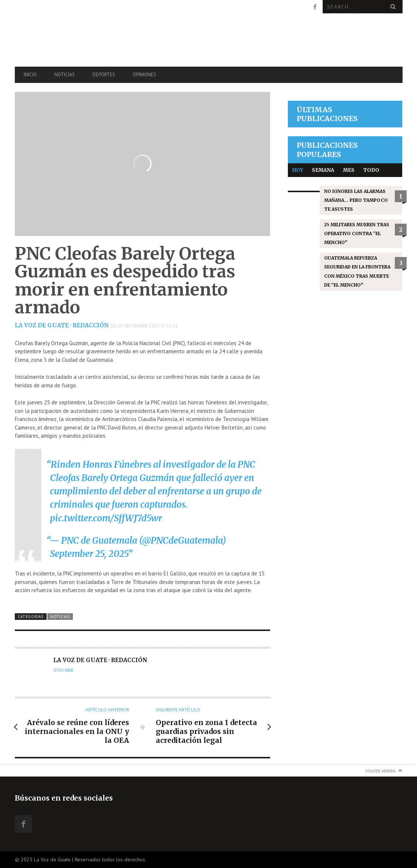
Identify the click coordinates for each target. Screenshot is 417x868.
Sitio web (63, 670)
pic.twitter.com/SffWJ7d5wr (106, 518)
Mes (349, 170)
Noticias (65, 75)
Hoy (298, 170)
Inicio (30, 75)
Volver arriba (380, 771)
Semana (323, 170)
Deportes (104, 75)
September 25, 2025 (89, 554)
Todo (371, 170)
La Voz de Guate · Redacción (62, 325)
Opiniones (144, 75)
